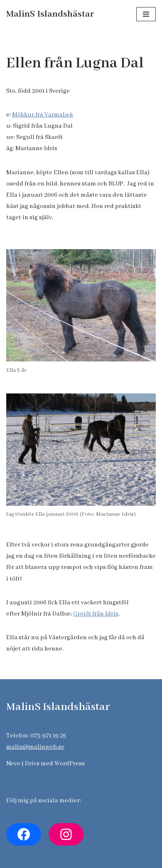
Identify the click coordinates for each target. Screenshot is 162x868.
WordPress (70, 764)
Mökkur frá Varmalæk (43, 115)
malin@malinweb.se (35, 747)
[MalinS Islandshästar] (50, 14)
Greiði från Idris (96, 614)
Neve (13, 764)
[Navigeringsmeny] (146, 14)
